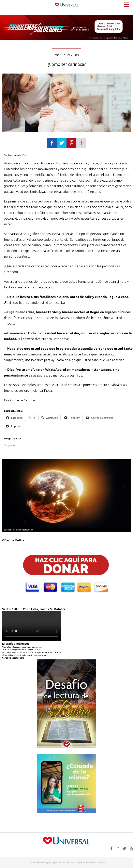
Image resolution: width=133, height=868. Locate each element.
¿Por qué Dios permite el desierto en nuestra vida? (25, 655)
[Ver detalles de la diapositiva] (66, 496)
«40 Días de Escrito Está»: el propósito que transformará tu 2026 (31, 652)
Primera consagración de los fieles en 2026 (21, 650)
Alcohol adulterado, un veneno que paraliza (22, 647)
